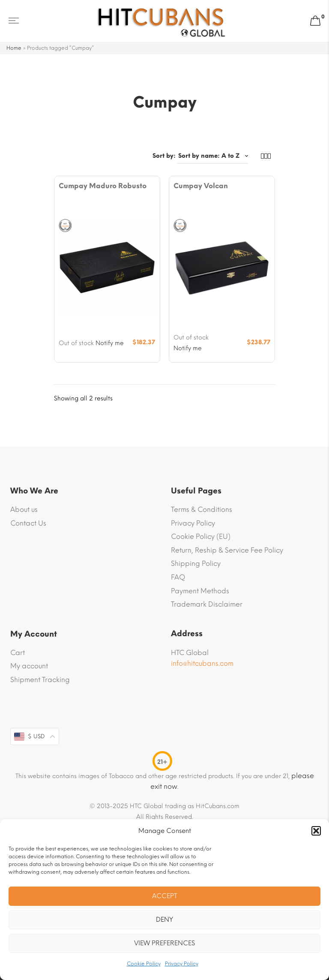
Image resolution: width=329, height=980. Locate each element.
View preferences (164, 943)
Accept (165, 896)
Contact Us (28, 523)
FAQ (178, 577)
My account (29, 666)
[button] (316, 831)
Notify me (110, 343)
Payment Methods (200, 591)
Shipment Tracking (40, 680)
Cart (18, 653)
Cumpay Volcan (201, 186)
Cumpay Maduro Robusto (103, 186)
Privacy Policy (182, 964)
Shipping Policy (196, 564)
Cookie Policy (144, 964)
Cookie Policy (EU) (201, 537)
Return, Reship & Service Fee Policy (227, 550)
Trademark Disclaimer (207, 604)
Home (14, 48)
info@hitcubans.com (202, 663)
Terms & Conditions (202, 510)
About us (24, 510)
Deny (164, 920)
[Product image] (107, 267)
